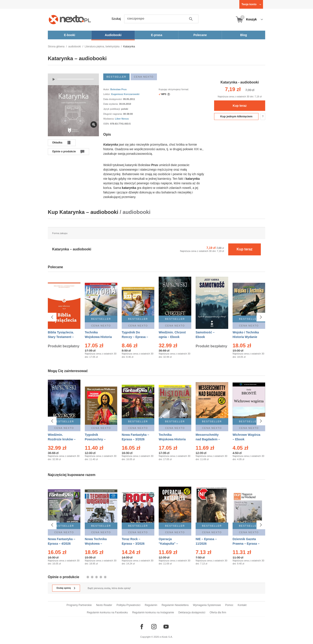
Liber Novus (122, 119)
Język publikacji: (112, 109)
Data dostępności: (113, 99)
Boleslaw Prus (118, 89)
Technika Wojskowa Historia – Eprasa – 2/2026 (98, 337)
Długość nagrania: (113, 114)
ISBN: (107, 124)
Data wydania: (111, 104)
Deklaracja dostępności (192, 612)
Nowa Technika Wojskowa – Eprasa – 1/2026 (96, 542)
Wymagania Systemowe (207, 605)
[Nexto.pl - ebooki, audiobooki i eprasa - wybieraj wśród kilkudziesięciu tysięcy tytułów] (70, 19)
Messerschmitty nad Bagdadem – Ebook (208, 439)
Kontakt (242, 605)
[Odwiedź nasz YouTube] (166, 627)
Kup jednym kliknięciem (236, 116)
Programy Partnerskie (79, 605)
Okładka (57, 143)
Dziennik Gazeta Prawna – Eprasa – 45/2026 (246, 542)
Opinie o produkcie (64, 151)
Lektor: (107, 94)
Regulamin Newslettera (175, 605)
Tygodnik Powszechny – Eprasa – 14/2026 (97, 439)
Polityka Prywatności (128, 605)
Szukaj (116, 19)
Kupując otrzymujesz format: (174, 89)
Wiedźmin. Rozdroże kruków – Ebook (62, 439)
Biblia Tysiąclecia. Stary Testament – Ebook (61, 337)
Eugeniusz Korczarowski (125, 94)
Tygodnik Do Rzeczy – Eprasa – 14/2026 (135, 337)
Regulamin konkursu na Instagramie (153, 612)
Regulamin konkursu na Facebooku (107, 612)
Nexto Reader (104, 605)
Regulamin (151, 605)
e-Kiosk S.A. (166, 637)
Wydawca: (109, 119)
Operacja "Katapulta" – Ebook (168, 542)
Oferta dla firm (218, 612)
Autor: (107, 89)
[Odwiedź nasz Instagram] (154, 627)
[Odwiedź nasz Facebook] (142, 627)
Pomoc (229, 605)
